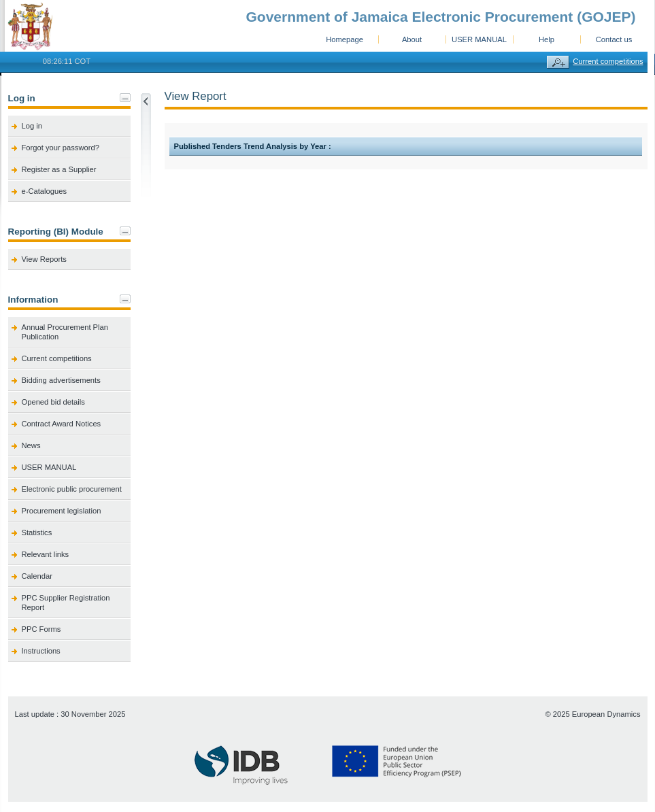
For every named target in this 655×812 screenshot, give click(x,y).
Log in (32, 126)
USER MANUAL (479, 39)
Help (547, 39)
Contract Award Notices (62, 424)
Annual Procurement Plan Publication (65, 332)
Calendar (37, 576)
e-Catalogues (45, 191)
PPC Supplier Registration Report (66, 603)
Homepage (345, 39)
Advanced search (558, 62)
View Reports (44, 259)
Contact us (614, 39)
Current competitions (608, 61)
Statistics (37, 532)
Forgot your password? (61, 148)
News (31, 445)
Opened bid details (53, 402)
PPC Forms (41, 629)
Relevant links (46, 554)
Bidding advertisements (61, 380)
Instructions (41, 651)
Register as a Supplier (59, 169)
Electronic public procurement (72, 489)
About (412, 39)
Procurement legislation (62, 511)
